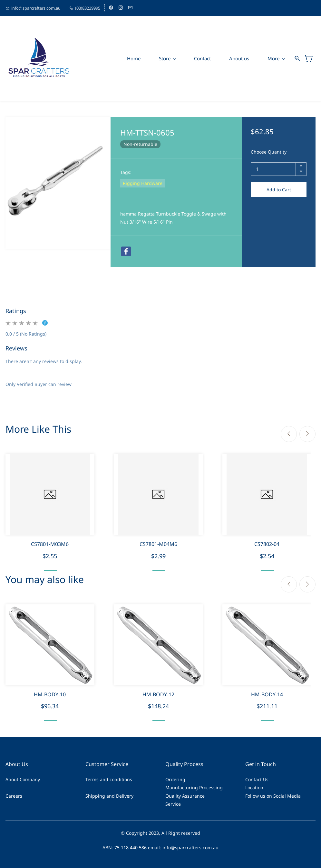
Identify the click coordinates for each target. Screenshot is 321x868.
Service (173, 804)
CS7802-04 (267, 544)
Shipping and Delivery (109, 796)
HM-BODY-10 (50, 694)
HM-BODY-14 (267, 694)
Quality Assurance (185, 796)
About (12, 780)
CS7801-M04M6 (158, 544)
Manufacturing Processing (194, 788)
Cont (250, 780)
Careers (14, 796)
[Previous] (289, 434)
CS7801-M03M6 (50, 544)
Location (254, 788)
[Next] (307, 434)
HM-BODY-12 (158, 694)
